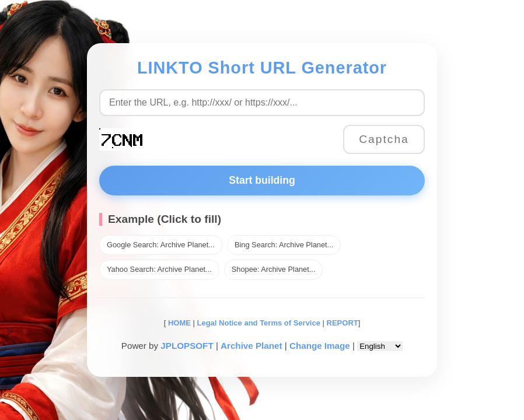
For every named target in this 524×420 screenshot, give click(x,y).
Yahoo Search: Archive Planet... (159, 269)
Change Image (320, 346)
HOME (178, 323)
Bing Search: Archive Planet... (284, 245)
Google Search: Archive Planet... (161, 245)
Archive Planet (251, 346)
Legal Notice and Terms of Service (259, 323)
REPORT (343, 323)
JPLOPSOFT (187, 346)
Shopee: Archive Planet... (274, 269)
